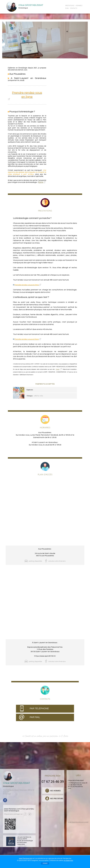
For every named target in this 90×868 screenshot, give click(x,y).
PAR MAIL (35, 717)
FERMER (45, 863)
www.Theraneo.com (26, 858)
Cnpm (58, 369)
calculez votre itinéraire (57, 561)
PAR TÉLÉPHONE (39, 709)
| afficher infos (38, 396)
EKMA (41, 182)
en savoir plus (68, 860)
